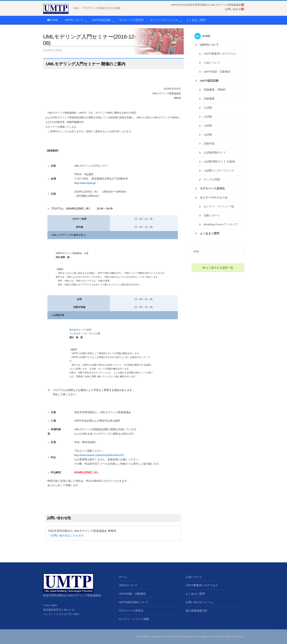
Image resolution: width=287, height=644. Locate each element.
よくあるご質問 (196, 20)
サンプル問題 (212, 179)
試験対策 (209, 143)
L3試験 (208, 126)
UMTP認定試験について (134, 602)
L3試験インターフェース (219, 170)
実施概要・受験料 (215, 90)
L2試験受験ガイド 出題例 (219, 161)
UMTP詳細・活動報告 (217, 72)
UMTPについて (74, 20)
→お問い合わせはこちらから (66, 535)
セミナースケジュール (164, 20)
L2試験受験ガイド (215, 152)
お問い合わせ (234, 9)
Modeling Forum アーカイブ (221, 224)
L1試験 (208, 108)
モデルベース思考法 (131, 20)
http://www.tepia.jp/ (85, 183)
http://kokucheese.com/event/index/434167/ (99, 455)
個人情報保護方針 (197, 611)
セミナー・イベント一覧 (219, 206)
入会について (212, 63)
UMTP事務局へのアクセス (220, 54)
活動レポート (212, 215)
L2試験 (208, 117)
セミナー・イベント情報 (134, 619)
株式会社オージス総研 (80, 330)
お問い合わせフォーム (199, 602)
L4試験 (208, 135)
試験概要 (209, 99)
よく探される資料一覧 (218, 268)
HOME (53, 20)
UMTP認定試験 (101, 20)
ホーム (123, 577)
